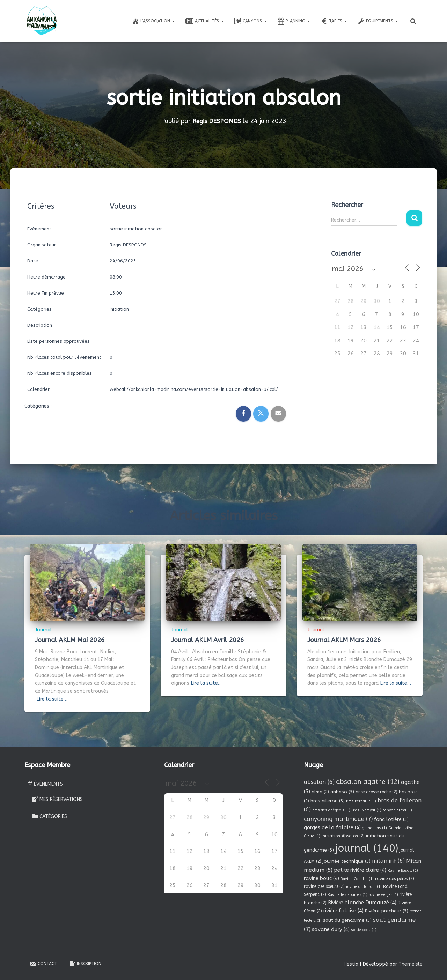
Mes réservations (57, 799)
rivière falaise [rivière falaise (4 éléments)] (343, 911)
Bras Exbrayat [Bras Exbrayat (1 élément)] (367, 810)
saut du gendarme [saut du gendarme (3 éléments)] (347, 920)
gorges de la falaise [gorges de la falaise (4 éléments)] (332, 827)
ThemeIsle (411, 964)
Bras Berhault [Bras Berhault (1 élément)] (361, 801)
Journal (43, 630)
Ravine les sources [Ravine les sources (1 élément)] (347, 895)
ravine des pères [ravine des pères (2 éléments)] (395, 879)
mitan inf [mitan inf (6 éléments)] (388, 861)
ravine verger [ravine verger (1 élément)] (383, 895)
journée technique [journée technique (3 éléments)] (347, 861)
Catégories (49, 816)
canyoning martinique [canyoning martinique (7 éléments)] (338, 819)
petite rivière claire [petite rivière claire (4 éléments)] (360, 870)
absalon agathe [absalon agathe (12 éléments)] (368, 782)
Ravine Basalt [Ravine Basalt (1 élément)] (403, 871)
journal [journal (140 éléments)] (367, 848)
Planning (294, 21)
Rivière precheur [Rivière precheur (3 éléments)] (387, 911)
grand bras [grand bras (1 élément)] (375, 828)
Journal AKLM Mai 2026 (70, 640)
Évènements (45, 784)
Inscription (85, 964)
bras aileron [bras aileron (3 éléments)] (328, 801)
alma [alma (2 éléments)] (320, 792)
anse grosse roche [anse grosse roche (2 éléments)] (376, 792)
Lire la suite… (52, 699)
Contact (43, 964)
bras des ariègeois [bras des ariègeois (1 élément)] (331, 810)
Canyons (251, 21)
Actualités (205, 21)
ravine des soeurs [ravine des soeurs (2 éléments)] (324, 886)
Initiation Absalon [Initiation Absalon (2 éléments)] (343, 836)
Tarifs (334, 21)
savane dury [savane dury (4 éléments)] (331, 929)
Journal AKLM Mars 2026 (344, 640)
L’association (153, 21)
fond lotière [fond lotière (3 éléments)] (391, 819)
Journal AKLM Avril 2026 (208, 640)
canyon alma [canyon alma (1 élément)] (397, 810)
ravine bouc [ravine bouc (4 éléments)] (321, 878)
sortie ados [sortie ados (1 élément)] (364, 930)
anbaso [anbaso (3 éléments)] (342, 792)
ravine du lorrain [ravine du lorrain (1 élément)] (364, 887)
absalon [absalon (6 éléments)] (319, 782)
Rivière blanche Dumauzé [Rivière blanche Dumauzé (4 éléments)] (362, 903)
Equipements (378, 21)
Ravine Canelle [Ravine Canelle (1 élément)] (357, 879)
